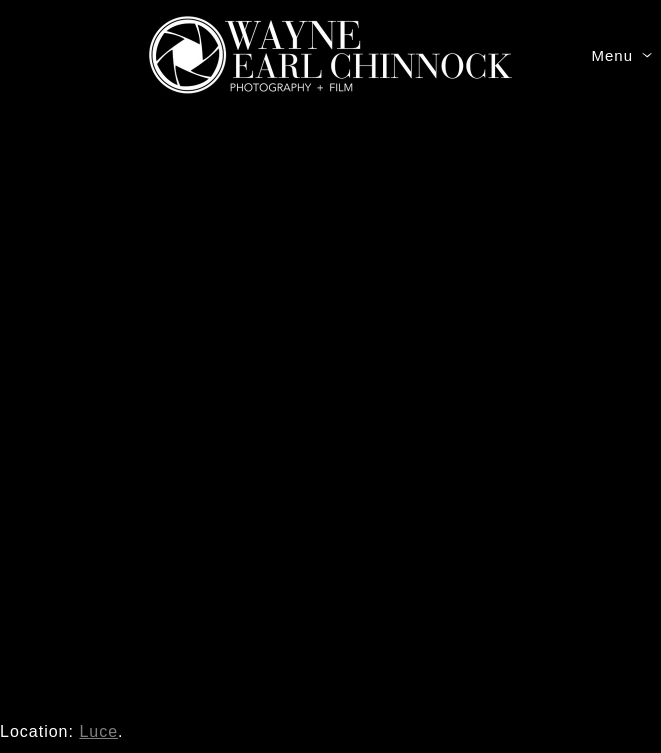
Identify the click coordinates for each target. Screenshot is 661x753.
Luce (98, 731)
